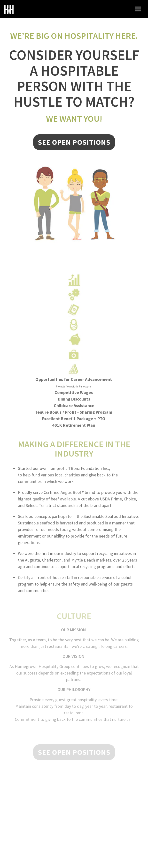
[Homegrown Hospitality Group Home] (9, 9)
